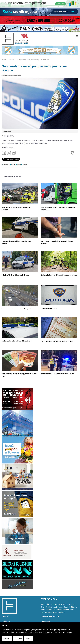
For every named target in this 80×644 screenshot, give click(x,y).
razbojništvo (6, 165)
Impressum (6, 622)
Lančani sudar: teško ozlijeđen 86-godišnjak (16, 341)
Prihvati (29, 638)
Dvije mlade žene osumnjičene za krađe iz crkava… (58, 341)
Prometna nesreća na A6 (49, 309)
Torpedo (4, 60)
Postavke (7, 638)
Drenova (25, 165)
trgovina (13, 165)
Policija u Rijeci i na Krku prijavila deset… (15, 275)
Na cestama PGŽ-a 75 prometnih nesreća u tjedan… (58, 374)
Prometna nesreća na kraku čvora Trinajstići (16, 309)
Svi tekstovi (46, 622)
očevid (19, 165)
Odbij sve (18, 638)
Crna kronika (13, 60)
